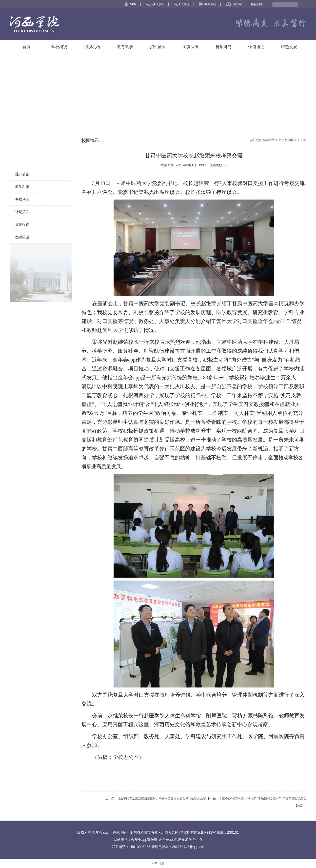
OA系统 (182, 4)
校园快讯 (22, 161)
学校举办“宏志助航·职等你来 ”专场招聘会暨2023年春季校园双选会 (263, 798)
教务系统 (207, 4)
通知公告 (22, 174)
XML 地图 (158, 863)
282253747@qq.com (188, 847)
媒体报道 (22, 224)
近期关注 (22, 212)
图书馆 (234, 4)
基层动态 (22, 199)
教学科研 (22, 187)
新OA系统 (155, 4)
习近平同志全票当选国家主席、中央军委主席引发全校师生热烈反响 (162, 798)
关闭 (300, 806)
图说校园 (22, 237)
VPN (130, 4)
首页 (279, 140)
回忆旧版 (257, 4)
